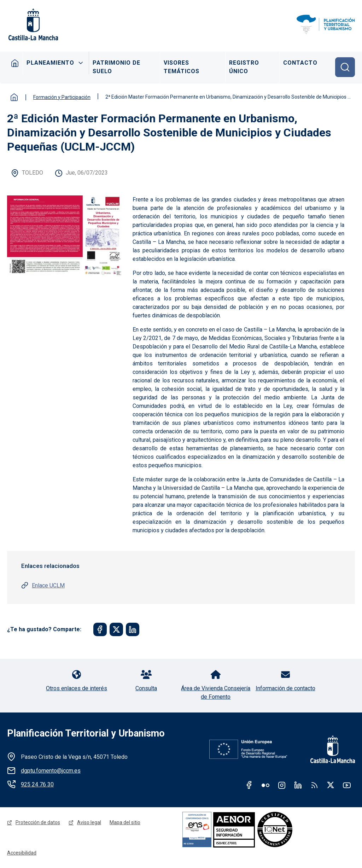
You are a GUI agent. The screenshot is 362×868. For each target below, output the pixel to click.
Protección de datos (38, 822)
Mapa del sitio (125, 822)
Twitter (331, 785)
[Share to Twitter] (116, 629)
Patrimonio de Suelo (116, 67)
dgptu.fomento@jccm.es (51, 771)
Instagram (282, 785)
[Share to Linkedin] (133, 629)
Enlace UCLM (48, 585)
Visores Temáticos (182, 67)
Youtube (347, 785)
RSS (314, 785)
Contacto (300, 63)
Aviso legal (89, 822)
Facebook (249, 785)
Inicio (15, 63)
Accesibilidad (22, 853)
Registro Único (244, 67)
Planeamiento (50, 63)
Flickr (265, 785)
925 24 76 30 (37, 784)
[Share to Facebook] (100, 629)
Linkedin (298, 785)
